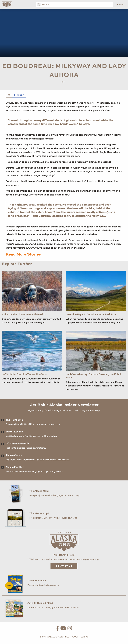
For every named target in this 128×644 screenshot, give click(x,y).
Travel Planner (37, 581)
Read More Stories (23, 254)
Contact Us (64, 566)
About (75, 637)
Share (19, 95)
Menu (120, 5)
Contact (85, 637)
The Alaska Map (39, 491)
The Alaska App (39, 513)
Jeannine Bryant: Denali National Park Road (92, 314)
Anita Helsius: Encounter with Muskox (24, 314)
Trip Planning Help (64, 555)
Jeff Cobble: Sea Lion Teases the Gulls (24, 374)
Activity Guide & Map (40, 603)
